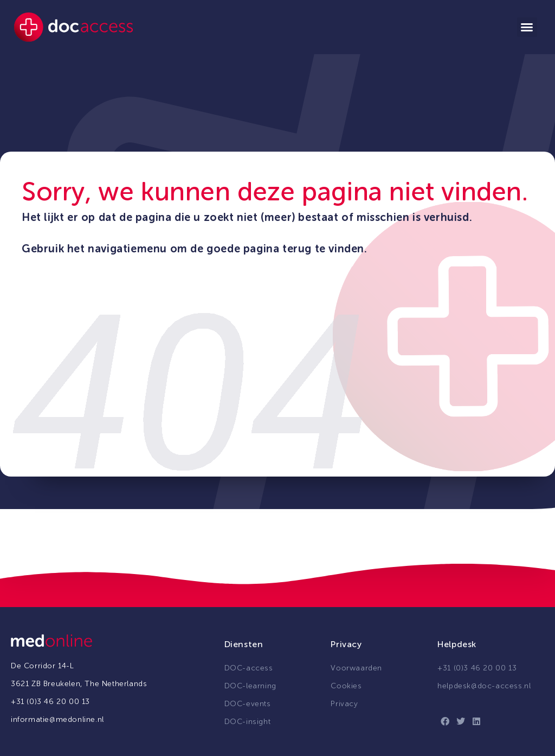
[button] (527, 27)
